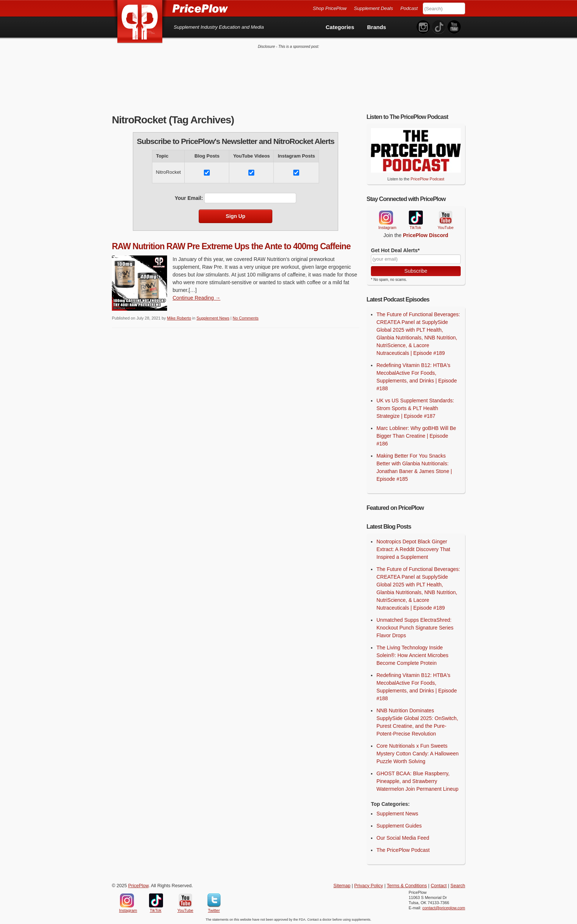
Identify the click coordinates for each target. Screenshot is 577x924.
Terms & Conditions (407, 885)
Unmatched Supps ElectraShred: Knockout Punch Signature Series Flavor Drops (415, 627)
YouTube (445, 217)
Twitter (214, 899)
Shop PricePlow (330, 8)
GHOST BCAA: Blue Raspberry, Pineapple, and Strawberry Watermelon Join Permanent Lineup (417, 780)
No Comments (245, 317)
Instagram (386, 216)
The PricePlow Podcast (403, 849)
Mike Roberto (179, 317)
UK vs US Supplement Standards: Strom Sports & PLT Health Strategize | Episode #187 (415, 408)
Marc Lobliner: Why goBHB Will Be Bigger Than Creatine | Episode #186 (416, 435)
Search (458, 885)
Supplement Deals (374, 8)
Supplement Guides (399, 825)
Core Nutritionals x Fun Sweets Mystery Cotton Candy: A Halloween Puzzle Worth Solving (417, 752)
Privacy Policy (369, 885)
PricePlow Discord (426, 234)
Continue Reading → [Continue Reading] (197, 297)
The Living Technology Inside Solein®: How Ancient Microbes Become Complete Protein (413, 654)
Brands (377, 27)
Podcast (409, 8)
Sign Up (236, 215)
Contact (438, 885)
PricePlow (138, 885)
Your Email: (189, 197)
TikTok (415, 217)
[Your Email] (416, 258)
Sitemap (342, 885)
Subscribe (416, 270)
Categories (340, 27)
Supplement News (213, 317)
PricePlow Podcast (428, 178)
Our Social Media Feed (403, 837)
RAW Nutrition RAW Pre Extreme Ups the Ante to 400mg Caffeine (231, 245)
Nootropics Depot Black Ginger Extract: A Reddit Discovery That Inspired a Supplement (413, 548)
